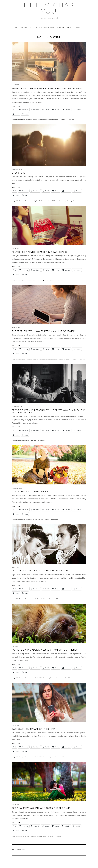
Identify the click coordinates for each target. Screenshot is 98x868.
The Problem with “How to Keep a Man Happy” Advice (43, 331)
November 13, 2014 (17, 407)
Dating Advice (15, 120)
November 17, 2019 (17, 169)
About (78, 27)
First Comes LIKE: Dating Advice (30, 492)
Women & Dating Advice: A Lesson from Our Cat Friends (45, 650)
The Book (24, 27)
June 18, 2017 (15, 249)
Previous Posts (21, 850)
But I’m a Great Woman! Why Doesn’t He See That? (41, 808)
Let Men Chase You (43, 120)
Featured (35, 120)
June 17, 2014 (15, 805)
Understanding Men (64, 201)
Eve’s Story (18, 173)
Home (16, 27)
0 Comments (70, 120)
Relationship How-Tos (58, 359)
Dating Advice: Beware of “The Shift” (33, 729)
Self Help (27, 836)
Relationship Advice (53, 120)
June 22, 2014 (15, 726)
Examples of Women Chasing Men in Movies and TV (42, 571)
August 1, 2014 (16, 567)
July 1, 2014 (15, 646)
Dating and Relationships (26, 120)
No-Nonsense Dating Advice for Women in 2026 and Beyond (47, 88)
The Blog (70, 27)
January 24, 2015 (16, 328)
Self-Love (52, 678)
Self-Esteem (55, 201)
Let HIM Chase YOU (49, 8)
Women (45, 599)
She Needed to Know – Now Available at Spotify (47, 27)
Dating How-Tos (37, 201)
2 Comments (71, 678)
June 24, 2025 (15, 85)
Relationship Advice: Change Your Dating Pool (40, 252)
